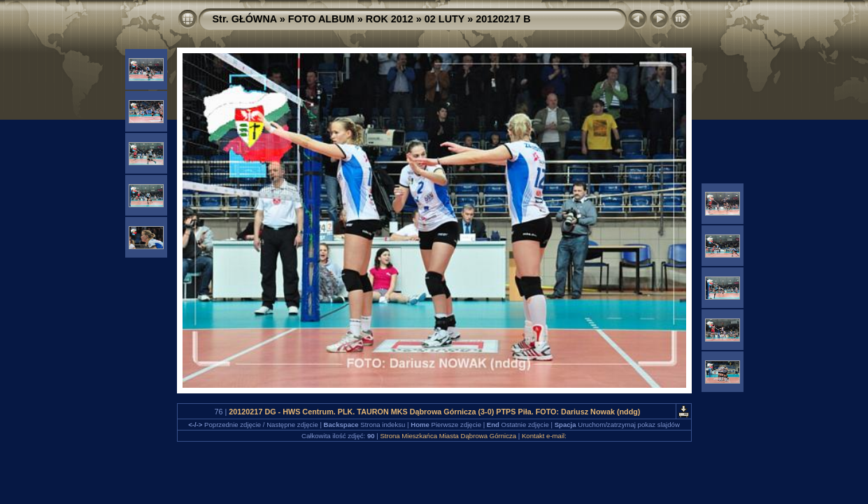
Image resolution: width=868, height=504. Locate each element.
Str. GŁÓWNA (245, 19)
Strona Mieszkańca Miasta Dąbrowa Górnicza (448, 436)
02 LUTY (444, 19)
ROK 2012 (390, 19)
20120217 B (503, 19)
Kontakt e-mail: (544, 436)
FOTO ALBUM (321, 19)
